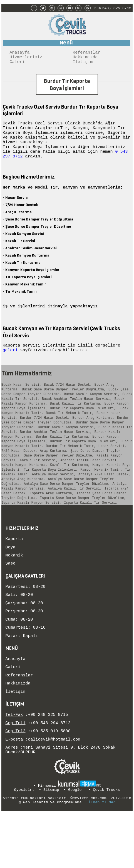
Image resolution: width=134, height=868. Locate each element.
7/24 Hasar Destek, (19, 477)
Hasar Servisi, (112, 471)
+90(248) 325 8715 (112, 7)
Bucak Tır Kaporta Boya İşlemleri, (83, 427)
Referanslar (86, 54)
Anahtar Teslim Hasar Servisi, (89, 488)
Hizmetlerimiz (26, 60)
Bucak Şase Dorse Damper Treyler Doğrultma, (64, 405)
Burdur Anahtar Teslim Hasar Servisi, (56, 455)
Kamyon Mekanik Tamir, (101, 499)
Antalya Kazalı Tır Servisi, (75, 521)
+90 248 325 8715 (48, 764)
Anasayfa (20, 54)
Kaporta (14, 575)
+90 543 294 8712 (51, 773)
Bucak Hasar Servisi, (21, 399)
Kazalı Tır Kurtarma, (70, 494)
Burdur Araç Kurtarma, (93, 438)
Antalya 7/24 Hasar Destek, (104, 505)
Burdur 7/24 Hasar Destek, (45, 438)
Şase (11, 602)
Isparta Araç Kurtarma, (52, 527)
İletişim (83, 65)
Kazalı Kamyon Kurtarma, (24, 494)
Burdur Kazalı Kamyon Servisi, (67, 449)
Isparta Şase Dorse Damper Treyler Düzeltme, (83, 532)
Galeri (17, 65)
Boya (11, 584)
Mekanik (14, 593)
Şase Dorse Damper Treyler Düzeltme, (59, 482)
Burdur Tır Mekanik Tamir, (71, 471)
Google (75, 844)
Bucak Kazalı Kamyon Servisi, (92, 410)
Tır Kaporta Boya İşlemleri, (51, 499)
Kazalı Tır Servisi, (39, 488)
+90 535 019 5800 (51, 782)
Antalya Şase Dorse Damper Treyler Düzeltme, (67, 516)
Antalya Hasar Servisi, (54, 505)
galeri (12, 363)
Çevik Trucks (106, 844)
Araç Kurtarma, (54, 477)
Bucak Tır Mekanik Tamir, (70, 432)
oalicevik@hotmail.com (54, 791)
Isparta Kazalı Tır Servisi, (91, 538)
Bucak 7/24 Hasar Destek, (68, 399)
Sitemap (51, 844)
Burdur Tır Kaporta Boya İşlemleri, (84, 466)
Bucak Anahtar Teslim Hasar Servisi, (77, 416)
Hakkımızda (85, 60)
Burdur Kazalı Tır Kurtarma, (63, 460)
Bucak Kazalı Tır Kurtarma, (76, 421)
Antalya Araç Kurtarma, (23, 510)
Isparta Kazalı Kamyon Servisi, (31, 538)
